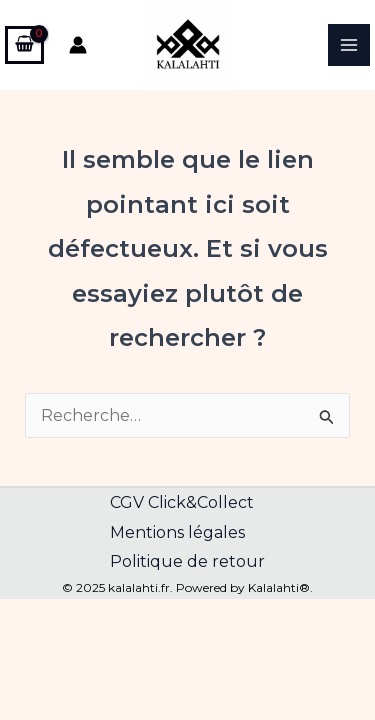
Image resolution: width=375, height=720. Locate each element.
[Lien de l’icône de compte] (78, 45)
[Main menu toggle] (349, 45)
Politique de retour (187, 561)
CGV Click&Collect (182, 502)
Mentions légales (177, 532)
